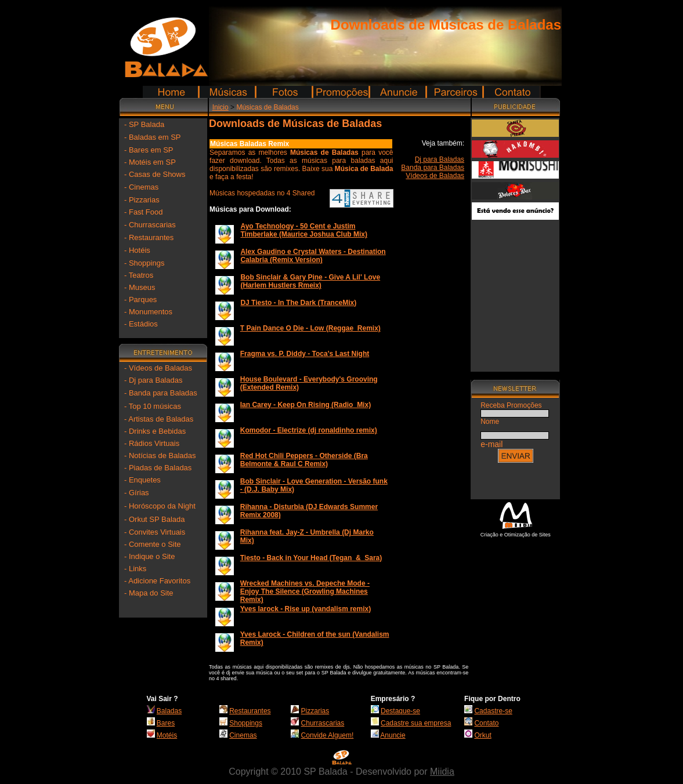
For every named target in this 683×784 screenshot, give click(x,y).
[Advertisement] (515, 291)
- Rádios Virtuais (152, 443)
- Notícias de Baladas (160, 455)
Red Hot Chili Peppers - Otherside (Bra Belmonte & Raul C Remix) (304, 460)
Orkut (483, 735)
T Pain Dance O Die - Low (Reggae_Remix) (310, 328)
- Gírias (137, 493)
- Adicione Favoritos (157, 581)
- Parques (140, 300)
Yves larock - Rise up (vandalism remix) (306, 609)
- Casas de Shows (155, 174)
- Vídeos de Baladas (158, 368)
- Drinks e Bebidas (155, 431)
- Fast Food (143, 212)
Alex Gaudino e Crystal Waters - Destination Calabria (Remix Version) (313, 256)
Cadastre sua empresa (416, 723)
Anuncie (393, 735)
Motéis (167, 735)
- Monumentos (148, 312)
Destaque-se (400, 711)
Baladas (169, 711)
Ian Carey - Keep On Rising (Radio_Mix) (306, 405)
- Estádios (141, 324)
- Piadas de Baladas (158, 468)
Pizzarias (315, 711)
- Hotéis (137, 250)
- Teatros (139, 275)
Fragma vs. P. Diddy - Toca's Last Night (305, 354)
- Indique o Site (149, 556)
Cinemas (243, 735)
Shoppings (246, 723)
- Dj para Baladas (153, 380)
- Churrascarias (150, 225)
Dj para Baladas (440, 159)
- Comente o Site (153, 544)
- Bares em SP (149, 150)
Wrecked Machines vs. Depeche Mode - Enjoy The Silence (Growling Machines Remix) (305, 591)
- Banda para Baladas (161, 393)
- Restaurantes (149, 237)
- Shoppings (144, 263)
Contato (486, 723)
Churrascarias (323, 723)
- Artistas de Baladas (159, 419)
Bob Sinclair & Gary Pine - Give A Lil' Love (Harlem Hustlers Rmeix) (310, 281)
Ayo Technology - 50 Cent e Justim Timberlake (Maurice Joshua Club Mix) (304, 230)
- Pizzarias (142, 200)
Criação (489, 535)
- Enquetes (142, 480)
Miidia (442, 772)
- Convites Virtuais (155, 532)
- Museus (140, 287)
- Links (135, 569)
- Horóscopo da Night (160, 506)
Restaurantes (250, 711)
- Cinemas (141, 187)
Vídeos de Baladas (435, 176)
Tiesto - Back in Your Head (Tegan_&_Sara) (311, 558)
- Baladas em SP (153, 137)
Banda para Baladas (433, 168)
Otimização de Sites (527, 535)
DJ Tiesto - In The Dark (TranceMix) (298, 303)
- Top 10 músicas (153, 406)
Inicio (221, 107)
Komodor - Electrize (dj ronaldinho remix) (309, 430)
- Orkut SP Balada (155, 519)
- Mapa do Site (149, 593)
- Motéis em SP (150, 162)
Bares (166, 723)
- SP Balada (144, 124)
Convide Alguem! (328, 735)
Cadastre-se (493, 711)
